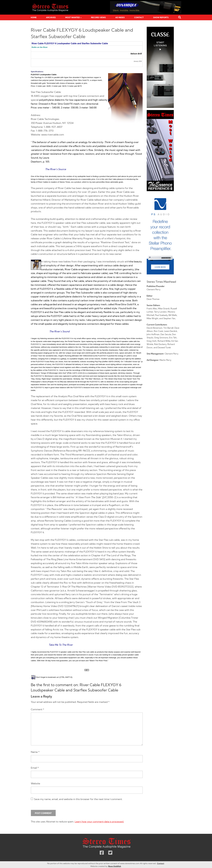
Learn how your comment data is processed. (99, 822)
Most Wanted (73, 17)
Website (36, 783)
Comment (38, 709)
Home (34, 17)
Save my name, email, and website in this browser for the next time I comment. (78, 799)
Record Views (98, 17)
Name (35, 752)
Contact (139, 17)
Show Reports (161, 17)
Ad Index (120, 17)
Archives (51, 17)
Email (35, 768)
